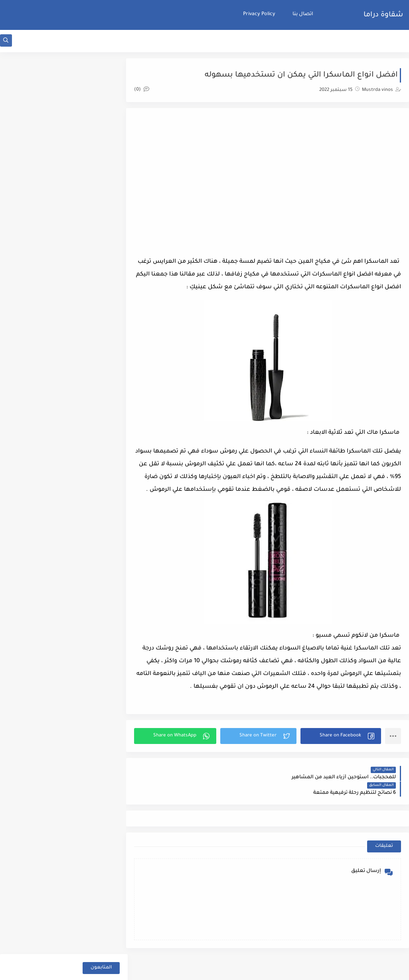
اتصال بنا (303, 14)
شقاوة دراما (383, 15)
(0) (149, 91)
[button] (342, 750)
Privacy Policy (259, 14)
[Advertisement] (271, 181)
